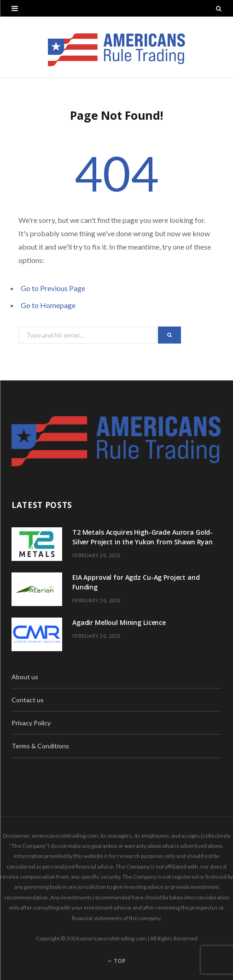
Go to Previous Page (53, 288)
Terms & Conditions (40, 746)
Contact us (28, 700)
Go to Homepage (48, 305)
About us (25, 677)
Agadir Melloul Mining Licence (119, 622)
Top (117, 961)
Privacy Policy (31, 723)
